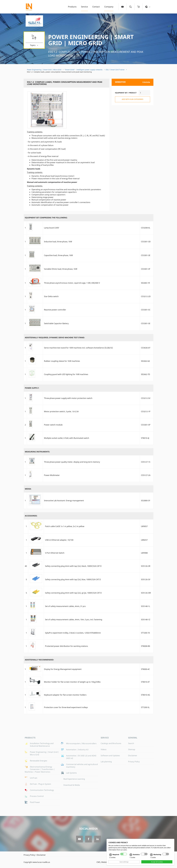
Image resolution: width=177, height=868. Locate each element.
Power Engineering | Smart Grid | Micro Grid (91, 40)
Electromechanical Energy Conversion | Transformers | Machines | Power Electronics (40, 769)
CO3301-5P (146, 425)
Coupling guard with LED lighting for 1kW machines (66, 374)
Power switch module (53, 425)
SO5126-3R (146, 566)
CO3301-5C (146, 310)
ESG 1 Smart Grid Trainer (115, 70)
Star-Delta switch (51, 296)
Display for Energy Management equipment (63, 669)
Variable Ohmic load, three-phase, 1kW (61, 269)
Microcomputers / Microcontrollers (81, 743)
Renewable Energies (39, 761)
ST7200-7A (145, 633)
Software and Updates (110, 756)
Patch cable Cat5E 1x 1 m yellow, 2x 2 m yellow (65, 526)
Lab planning (106, 762)
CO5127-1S (146, 462)
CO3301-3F (146, 269)
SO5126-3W (146, 593)
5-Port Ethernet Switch (55, 553)
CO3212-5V (146, 398)
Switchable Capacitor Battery (56, 323)
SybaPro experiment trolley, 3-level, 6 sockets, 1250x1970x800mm (73, 633)
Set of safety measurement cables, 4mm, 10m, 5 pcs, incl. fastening (74, 620)
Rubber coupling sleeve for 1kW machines (62, 361)
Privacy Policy (134, 762)
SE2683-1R (145, 283)
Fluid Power (35, 802)
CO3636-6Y (146, 348)
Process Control (37, 796)
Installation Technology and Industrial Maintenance (42, 745)
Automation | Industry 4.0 (77, 750)
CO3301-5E (146, 323)
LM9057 (144, 526)
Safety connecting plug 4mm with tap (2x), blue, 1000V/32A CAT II (73, 579)
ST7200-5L (145, 707)
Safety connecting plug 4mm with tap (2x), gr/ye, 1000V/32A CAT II (73, 593)
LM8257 (144, 540)
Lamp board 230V (52, 228)
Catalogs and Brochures (111, 743)
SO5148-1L (146, 606)
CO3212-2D (146, 296)
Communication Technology (42, 790)
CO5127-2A (146, 475)
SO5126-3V (146, 579)
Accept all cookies (157, 862)
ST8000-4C (145, 669)
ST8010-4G (146, 695)
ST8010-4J (145, 438)
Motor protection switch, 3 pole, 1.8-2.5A (61, 411)
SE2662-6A (145, 361)
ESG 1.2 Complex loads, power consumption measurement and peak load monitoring (96, 54)
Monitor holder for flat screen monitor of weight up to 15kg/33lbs (72, 682)
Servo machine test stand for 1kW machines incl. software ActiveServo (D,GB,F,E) (78, 348)
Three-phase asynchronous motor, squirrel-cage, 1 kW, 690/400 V (72, 283)
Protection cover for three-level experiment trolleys (66, 707)
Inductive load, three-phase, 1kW (58, 242)
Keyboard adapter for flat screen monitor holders (65, 695)
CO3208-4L (146, 228)
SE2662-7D (146, 374)
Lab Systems (71, 773)
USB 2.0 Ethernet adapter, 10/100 (59, 540)
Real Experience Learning (74, 779)
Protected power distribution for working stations (66, 646)
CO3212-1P (146, 411)
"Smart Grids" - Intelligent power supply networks (83, 70)
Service (84, 7)
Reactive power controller (55, 310)
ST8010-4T (145, 682)
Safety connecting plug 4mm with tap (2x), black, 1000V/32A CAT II (73, 566)
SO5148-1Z (146, 620)
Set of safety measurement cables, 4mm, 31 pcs (65, 606)
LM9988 (144, 553)
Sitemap (132, 749)
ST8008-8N (146, 646)
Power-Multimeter (52, 475)
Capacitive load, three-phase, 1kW (58, 255)
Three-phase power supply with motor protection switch (68, 398)
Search (131, 743)
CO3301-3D (146, 242)
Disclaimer (133, 756)
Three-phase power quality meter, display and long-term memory (72, 462)
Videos (104, 749)
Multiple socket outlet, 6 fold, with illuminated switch (67, 438)
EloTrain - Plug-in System (40, 784)
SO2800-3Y (146, 501)
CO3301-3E (146, 255)
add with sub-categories (133, 99)
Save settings (124, 862)
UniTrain (34, 778)
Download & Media (72, 785)
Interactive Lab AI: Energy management (64, 501)
